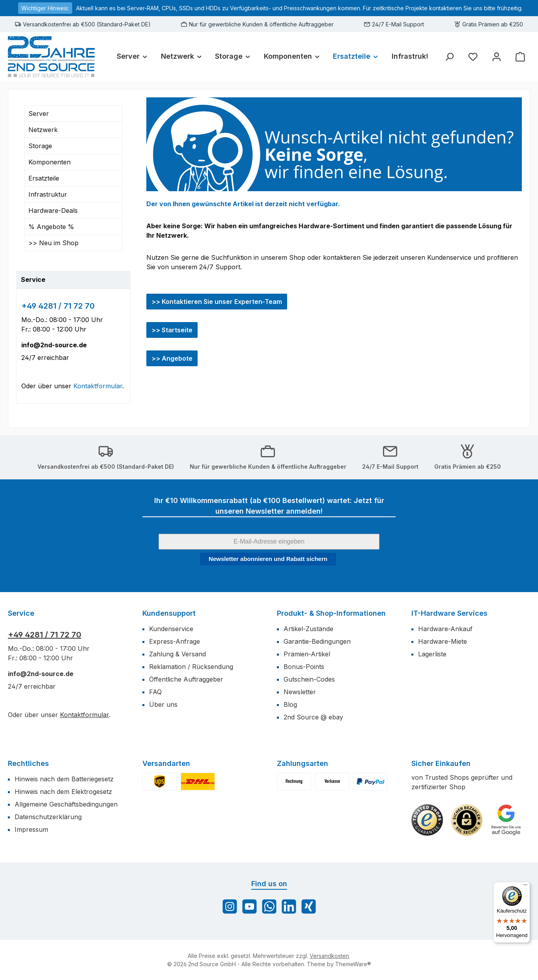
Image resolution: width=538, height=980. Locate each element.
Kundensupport (169, 613)
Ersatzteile (44, 178)
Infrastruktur (48, 194)
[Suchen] (449, 57)
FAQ (155, 692)
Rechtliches (28, 763)
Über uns (163, 704)
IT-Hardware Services (449, 613)
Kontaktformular (98, 386)
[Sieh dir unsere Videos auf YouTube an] (249, 906)
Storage (40, 146)
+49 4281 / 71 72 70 (58, 306)
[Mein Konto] (497, 57)
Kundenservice (171, 629)
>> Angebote (172, 358)
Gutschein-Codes (309, 679)
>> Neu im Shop (53, 243)
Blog (290, 704)
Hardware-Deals (53, 211)
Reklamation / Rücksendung (191, 667)
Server (39, 114)
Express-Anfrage (175, 641)
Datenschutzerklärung (48, 817)
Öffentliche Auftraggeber (186, 679)
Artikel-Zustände (308, 629)
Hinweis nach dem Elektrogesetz (63, 792)
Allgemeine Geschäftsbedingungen (66, 804)
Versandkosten (329, 956)
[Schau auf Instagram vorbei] (230, 906)
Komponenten (50, 162)
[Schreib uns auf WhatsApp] (269, 906)
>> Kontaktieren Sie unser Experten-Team (217, 302)
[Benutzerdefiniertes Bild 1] (427, 820)
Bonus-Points (304, 667)
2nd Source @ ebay (313, 717)
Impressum (31, 829)
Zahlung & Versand (177, 654)
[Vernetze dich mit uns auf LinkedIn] (289, 906)
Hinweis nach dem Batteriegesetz (64, 779)
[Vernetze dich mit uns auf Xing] (309, 906)
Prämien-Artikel (307, 654)
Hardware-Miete (443, 641)
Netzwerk (43, 130)
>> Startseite (172, 330)
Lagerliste (432, 654)
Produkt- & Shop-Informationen (331, 613)
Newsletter (300, 692)
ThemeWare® (353, 964)
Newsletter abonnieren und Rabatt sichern (268, 559)
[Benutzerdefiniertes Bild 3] (506, 820)
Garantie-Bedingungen (317, 641)
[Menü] (525, 887)
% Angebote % (51, 227)
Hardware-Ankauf (445, 629)
